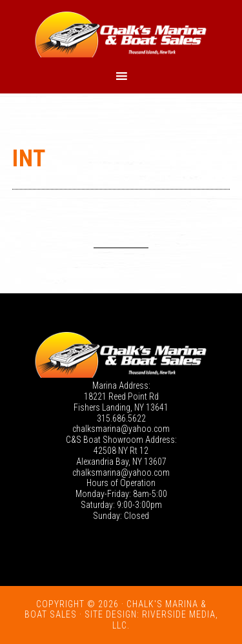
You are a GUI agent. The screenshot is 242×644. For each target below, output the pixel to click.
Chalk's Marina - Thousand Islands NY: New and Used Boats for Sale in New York (121, 34)
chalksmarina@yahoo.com (121, 429)
